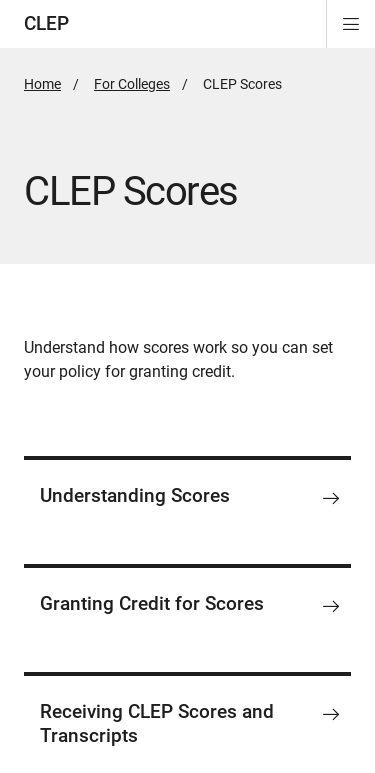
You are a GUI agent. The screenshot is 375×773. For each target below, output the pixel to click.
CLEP (46, 23)
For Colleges (132, 84)
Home (42, 84)
